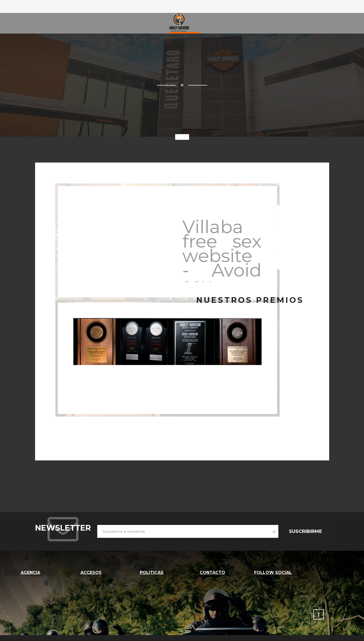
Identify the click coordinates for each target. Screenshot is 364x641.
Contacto (212, 572)
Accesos (91, 572)
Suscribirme (306, 531)
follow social (273, 572)
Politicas (152, 572)
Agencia (30, 572)
